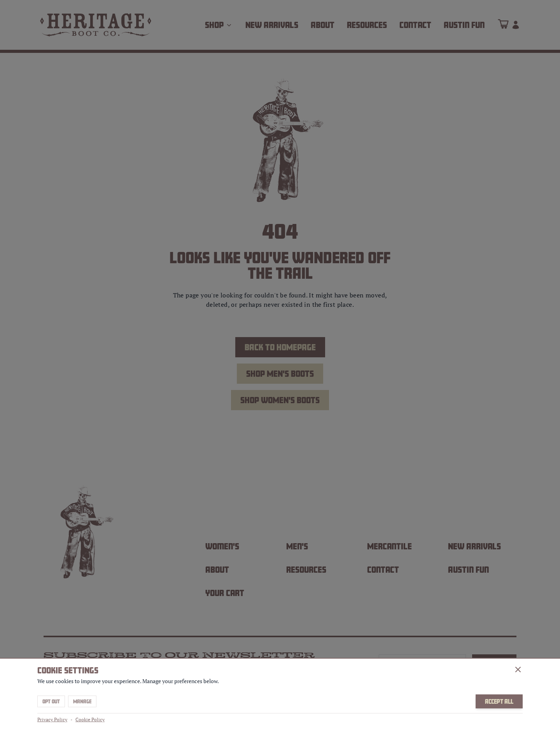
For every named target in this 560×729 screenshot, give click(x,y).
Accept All (499, 701)
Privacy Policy (52, 719)
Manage (82, 701)
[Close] (518, 670)
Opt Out (51, 701)
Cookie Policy (90, 719)
